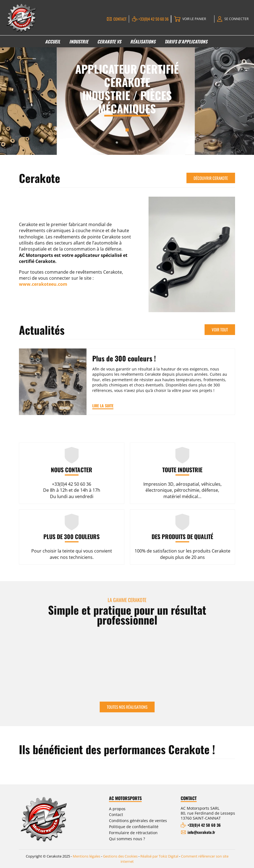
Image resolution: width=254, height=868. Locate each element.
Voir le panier (194, 19)
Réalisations (143, 42)
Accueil (53, 42)
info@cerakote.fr (201, 832)
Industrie (79, 42)
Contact (120, 19)
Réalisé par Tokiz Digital (159, 856)
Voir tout (220, 329)
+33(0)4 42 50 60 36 (153, 19)
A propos (117, 809)
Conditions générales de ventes (138, 821)
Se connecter (236, 19)
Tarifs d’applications (186, 42)
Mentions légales (86, 856)
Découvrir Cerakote (211, 178)
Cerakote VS (109, 42)
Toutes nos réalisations (127, 707)
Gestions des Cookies (120, 856)
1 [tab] (127, 130)
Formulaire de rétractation (133, 833)
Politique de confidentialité (134, 827)
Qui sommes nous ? (127, 839)
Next (232, 663)
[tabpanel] (127, 93)
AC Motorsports (125, 798)
